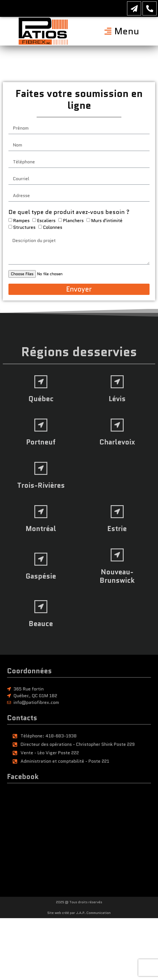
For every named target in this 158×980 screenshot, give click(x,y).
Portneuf (41, 442)
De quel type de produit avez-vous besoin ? (69, 214)
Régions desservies (79, 352)
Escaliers (46, 223)
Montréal (41, 529)
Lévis (117, 399)
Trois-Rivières (41, 485)
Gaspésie (41, 576)
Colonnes (53, 230)
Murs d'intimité (107, 223)
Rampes (21, 223)
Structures (24, 230)
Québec (41, 399)
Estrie (117, 529)
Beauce (41, 624)
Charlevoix (117, 442)
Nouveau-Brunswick (117, 576)
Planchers (73, 223)
